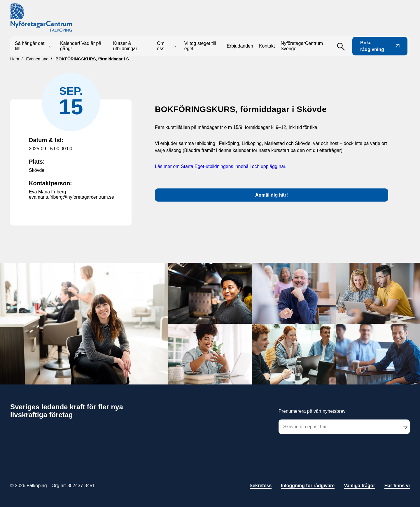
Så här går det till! (30, 46)
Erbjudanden (240, 46)
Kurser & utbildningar (125, 46)
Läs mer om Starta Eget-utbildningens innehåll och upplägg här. (221, 166)
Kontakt (267, 46)
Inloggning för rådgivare (308, 486)
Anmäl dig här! (272, 195)
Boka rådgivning (380, 46)
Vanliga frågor (359, 486)
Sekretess (261, 486)
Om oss (161, 46)
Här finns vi (397, 486)
